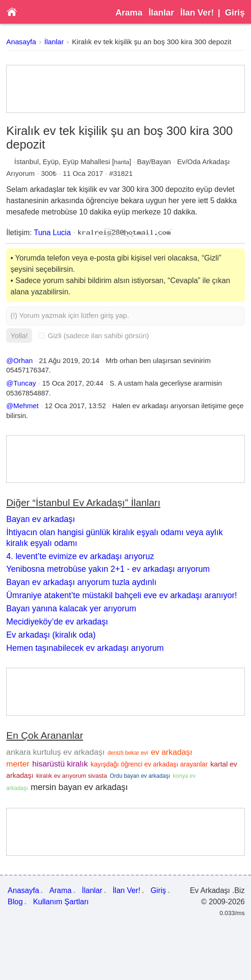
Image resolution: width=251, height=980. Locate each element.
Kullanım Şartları (61, 902)
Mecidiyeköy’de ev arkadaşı (57, 622)
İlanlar (162, 12)
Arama (129, 12)
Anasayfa (21, 42)
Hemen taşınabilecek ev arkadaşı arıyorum (85, 648)
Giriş (235, 12)
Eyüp (51, 162)
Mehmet (26, 406)
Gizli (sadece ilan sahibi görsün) (94, 336)
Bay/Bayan (154, 162)
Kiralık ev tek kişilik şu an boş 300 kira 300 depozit (152, 42)
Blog (15, 902)
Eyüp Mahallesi (86, 162)
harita (122, 162)
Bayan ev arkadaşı (40, 519)
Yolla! (19, 336)
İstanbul (26, 162)
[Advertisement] (126, 89)
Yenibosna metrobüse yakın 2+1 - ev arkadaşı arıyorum (108, 569)
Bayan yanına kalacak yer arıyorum (71, 609)
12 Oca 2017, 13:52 (75, 406)
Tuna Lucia (53, 233)
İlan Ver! (197, 12)
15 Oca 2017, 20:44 (73, 383)
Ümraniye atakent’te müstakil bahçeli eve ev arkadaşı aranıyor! (121, 595)
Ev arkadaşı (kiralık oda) (51, 635)
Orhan (23, 361)
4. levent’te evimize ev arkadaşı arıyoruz (80, 556)
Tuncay (24, 383)
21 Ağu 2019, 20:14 (69, 361)
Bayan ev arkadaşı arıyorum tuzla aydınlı (81, 582)
